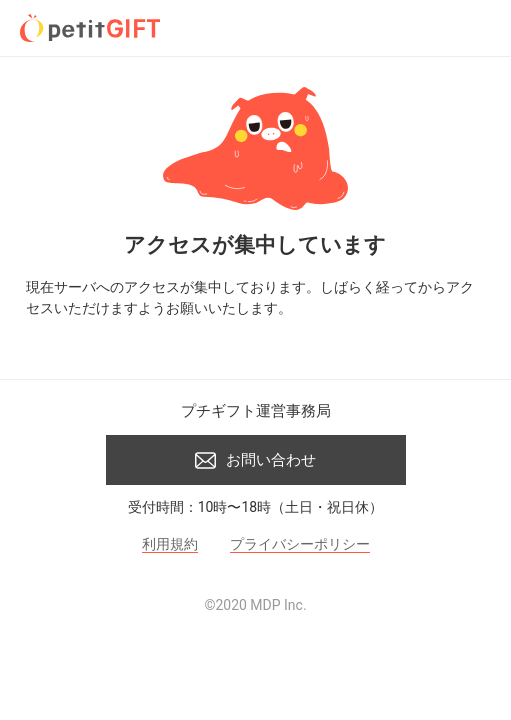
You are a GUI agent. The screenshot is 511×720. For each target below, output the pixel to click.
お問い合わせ (255, 460)
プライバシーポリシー (300, 544)
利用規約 (170, 544)
